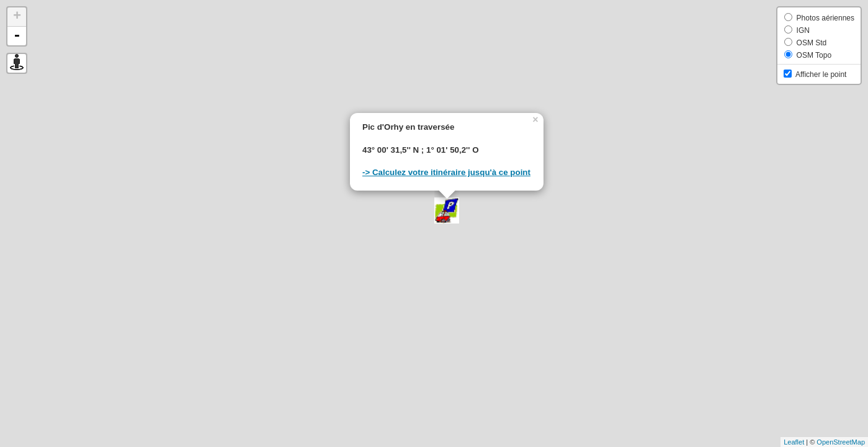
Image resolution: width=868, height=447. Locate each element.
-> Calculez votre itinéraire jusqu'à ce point (446, 172)
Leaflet (794, 442)
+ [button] (17, 17)
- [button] (17, 36)
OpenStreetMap (841, 442)
